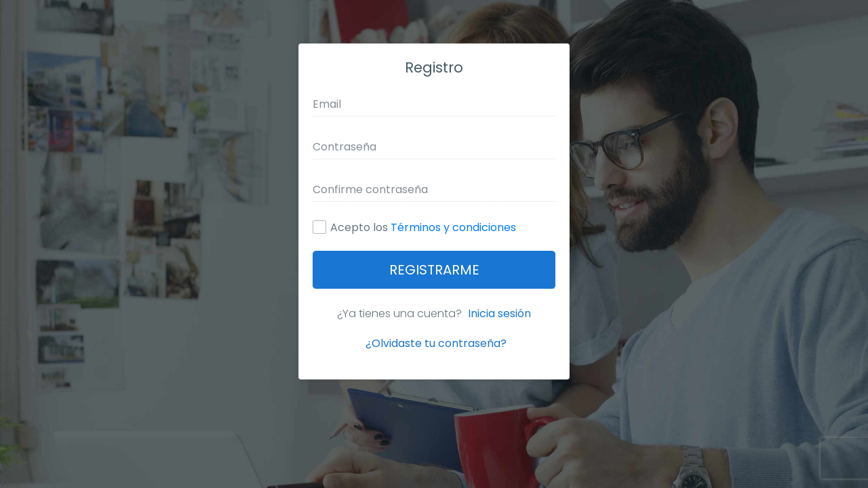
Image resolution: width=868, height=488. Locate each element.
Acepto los (423, 228)
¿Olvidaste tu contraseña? (436, 343)
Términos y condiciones (453, 227)
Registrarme (434, 270)
